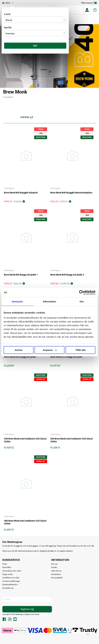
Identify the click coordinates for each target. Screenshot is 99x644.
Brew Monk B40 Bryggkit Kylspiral (21, 193)
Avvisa (19, 350)
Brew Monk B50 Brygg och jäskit (20, 357)
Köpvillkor (7, 567)
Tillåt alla (80, 350)
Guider (54, 567)
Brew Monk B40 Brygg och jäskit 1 (21, 275)
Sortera (27, 117)
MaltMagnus (9, 188)
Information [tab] (49, 301)
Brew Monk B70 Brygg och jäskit (66, 357)
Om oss (54, 564)
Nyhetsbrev (56, 574)
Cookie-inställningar (11, 581)
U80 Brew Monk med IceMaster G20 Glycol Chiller (25, 522)
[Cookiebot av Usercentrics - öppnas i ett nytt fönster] (81, 292)
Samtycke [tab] (17, 301)
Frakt (5, 564)
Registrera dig (27, 609)
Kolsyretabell (57, 578)
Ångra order (8, 574)
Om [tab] (82, 301)
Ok (35, 46)
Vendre (37, 614)
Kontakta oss (8, 588)
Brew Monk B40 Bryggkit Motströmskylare (71, 193)
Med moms (89, 3)
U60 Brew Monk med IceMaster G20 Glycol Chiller (72, 440)
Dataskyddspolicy (10, 584)
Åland (8, 3)
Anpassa (50, 350)
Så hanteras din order (12, 571)
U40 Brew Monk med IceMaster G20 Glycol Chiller (25, 440)
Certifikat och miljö (11, 578)
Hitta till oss (56, 571)
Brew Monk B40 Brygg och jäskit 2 (67, 275)
